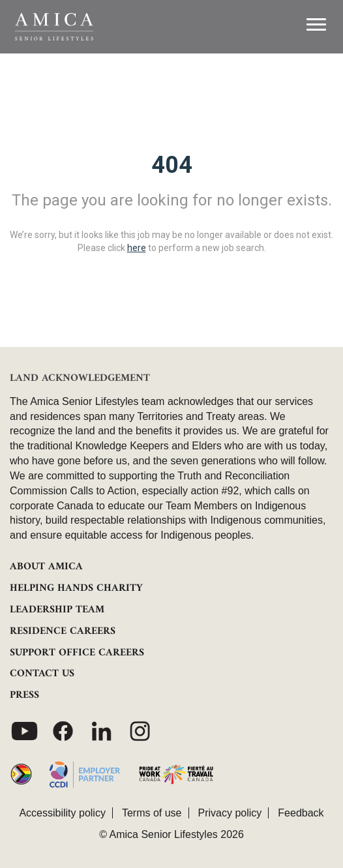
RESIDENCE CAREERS (63, 631)
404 (172, 165)
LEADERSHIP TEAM (57, 610)
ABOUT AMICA (46, 567)
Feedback (301, 813)
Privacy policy (230, 813)
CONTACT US (42, 674)
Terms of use (152, 813)
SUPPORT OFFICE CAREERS (77, 653)
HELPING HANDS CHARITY (76, 588)
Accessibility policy (62, 813)
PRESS (24, 695)
